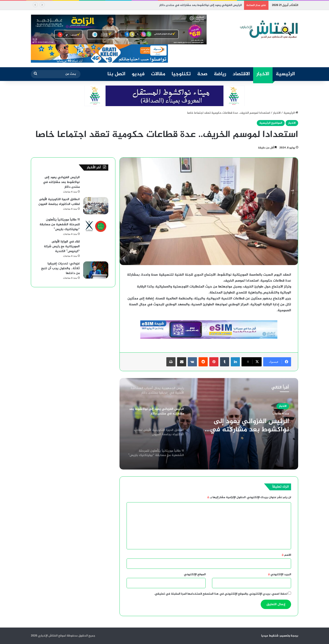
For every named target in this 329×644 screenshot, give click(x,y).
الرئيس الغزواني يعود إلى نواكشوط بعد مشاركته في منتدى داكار (249, 426)
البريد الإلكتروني (280, 574)
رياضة (220, 74)
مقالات (158, 74)
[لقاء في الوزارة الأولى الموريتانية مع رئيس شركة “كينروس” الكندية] (96, 248)
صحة (202, 74)
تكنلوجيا (181, 74)
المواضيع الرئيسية (271, 123)
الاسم (286, 555)
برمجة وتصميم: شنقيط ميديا (280, 636)
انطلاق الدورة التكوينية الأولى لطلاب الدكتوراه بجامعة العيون (59, 202)
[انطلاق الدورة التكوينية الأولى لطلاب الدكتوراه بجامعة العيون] (96, 206)
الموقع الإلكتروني (195, 574)
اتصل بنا (116, 74)
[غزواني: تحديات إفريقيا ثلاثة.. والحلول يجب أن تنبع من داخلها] (96, 270)
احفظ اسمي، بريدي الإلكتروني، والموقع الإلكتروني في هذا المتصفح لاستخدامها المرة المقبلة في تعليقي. (221, 594)
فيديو (138, 74)
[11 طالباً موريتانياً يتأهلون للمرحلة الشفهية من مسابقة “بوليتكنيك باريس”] (96, 226)
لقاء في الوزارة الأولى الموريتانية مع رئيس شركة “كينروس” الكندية (62, 246)
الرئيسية (285, 74)
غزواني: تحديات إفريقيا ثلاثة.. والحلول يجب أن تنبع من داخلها (60, 268)
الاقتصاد (241, 74)
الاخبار (263, 74)
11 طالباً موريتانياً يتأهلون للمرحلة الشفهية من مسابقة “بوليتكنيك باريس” (60, 224)
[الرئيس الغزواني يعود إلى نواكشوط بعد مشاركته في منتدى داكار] (96, 184)
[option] (209, 424)
